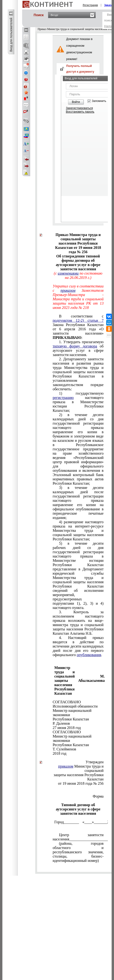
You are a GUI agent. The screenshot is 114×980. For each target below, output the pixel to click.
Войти (76, 102)
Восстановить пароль (80, 112)
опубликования (89, 655)
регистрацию (63, 398)
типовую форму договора (75, 346)
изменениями (68, 273)
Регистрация (90, 5)
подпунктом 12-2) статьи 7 (78, 320)
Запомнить (99, 101)
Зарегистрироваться (79, 108)
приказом (68, 290)
